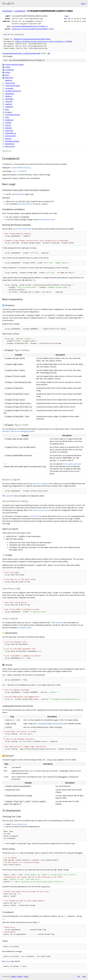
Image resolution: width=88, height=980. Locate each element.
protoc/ (8, 72)
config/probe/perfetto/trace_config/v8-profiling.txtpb (21, 53)
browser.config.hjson (42, 484)
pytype (8, 961)
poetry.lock (9, 131)
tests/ (7, 75)
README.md (10, 144)
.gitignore (8, 96)
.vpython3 (9, 104)
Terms (26, 976)
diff (51, 29)
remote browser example (42, 510)
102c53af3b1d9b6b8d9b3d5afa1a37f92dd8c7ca (30, 26)
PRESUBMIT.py (11, 133)
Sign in (83, 4)
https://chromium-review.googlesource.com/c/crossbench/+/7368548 (44, 41)
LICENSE (8, 123)
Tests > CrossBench (19, 171)
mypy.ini (8, 125)
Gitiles (14, 976)
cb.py (7, 109)
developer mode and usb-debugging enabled (18, 431)
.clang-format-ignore (13, 86)
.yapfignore (9, 107)
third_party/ (9, 78)
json (84, 976)
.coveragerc (9, 88)
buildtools (9, 80)
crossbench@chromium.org (21, 168)
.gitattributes (10, 94)
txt (79, 976)
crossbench (20, 11)
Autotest (64, 516)
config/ (8, 67)
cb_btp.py (8, 112)
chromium (7, 11)
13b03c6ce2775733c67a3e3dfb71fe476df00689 (30, 29)
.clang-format (10, 83)
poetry (18, 853)
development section (47, 219)
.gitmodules (9, 99)
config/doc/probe (25, 628)
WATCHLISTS (10, 146)
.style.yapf (9, 101)
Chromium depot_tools (19, 824)
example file (10, 496)
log (66, 16)
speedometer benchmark (22, 229)
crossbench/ (9, 70)
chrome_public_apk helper (72, 464)
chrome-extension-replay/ (14, 64)
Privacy (20, 976)
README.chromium (12, 141)
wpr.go (33, 771)
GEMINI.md (9, 120)
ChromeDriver (34, 516)
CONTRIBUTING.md (12, 115)
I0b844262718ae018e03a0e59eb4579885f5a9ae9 (32, 39)
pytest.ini (8, 138)
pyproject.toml (10, 136)
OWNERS (8, 128)
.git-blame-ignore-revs (13, 91)
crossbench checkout (26, 204)
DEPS (7, 117)
